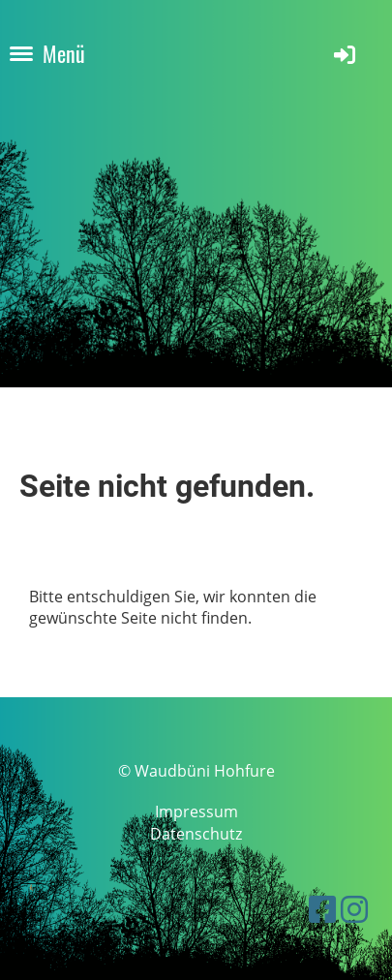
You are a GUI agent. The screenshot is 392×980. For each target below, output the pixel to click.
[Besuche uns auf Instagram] (354, 909)
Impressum (196, 812)
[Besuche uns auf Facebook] (322, 909)
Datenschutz (196, 834)
